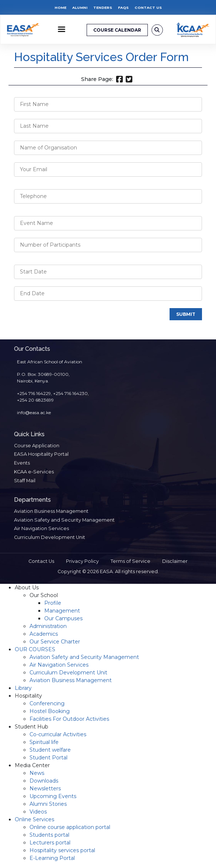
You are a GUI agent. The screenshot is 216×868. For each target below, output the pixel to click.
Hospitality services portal (62, 850)
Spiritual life (44, 742)
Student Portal (48, 758)
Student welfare (50, 750)
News (37, 773)
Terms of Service (130, 561)
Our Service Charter (55, 642)
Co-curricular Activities (58, 734)
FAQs (123, 8)
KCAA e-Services (34, 472)
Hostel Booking (50, 711)
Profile (53, 603)
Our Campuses (63, 618)
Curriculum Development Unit (50, 537)
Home (60, 8)
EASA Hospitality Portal (41, 454)
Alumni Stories (48, 804)
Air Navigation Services (41, 528)
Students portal (49, 835)
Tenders (103, 8)
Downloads (44, 781)
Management (62, 611)
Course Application (37, 446)
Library (23, 688)
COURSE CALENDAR (117, 30)
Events (22, 463)
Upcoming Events (53, 796)
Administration (48, 626)
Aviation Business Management (51, 511)
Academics (44, 634)
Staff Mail (25, 481)
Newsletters (45, 788)
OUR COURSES (35, 649)
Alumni (80, 8)
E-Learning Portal (52, 858)
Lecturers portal (50, 843)
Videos (38, 812)
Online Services (34, 819)
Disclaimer (175, 561)
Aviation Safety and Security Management (64, 520)
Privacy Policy (82, 561)
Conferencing (47, 703)
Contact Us (148, 8)
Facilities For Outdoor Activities (69, 719)
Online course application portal (70, 827)
